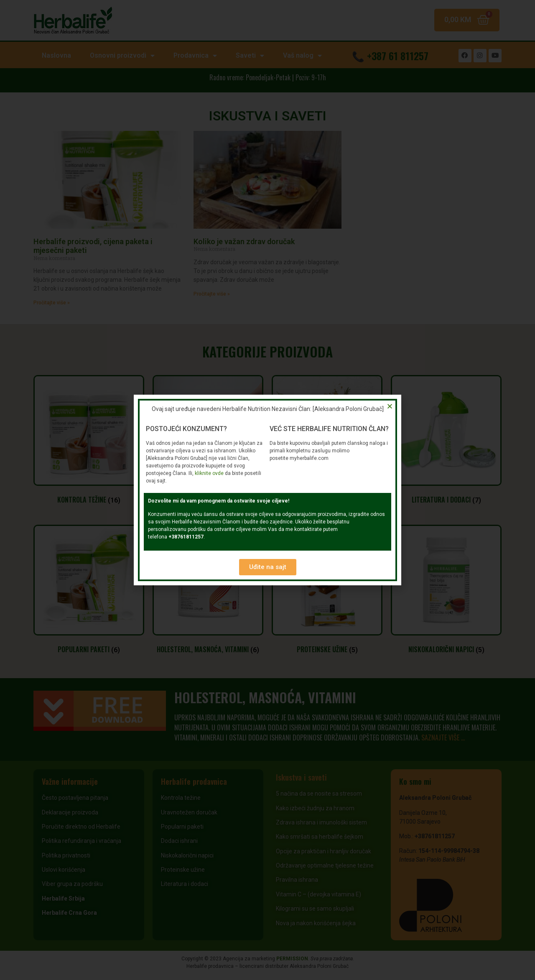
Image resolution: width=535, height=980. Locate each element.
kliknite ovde (209, 473)
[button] (268, 567)
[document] (267, 490)
